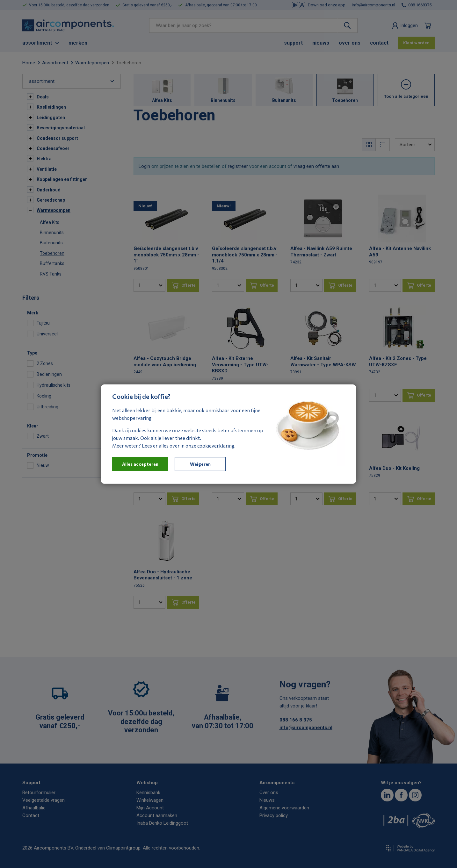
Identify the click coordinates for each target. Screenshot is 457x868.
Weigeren (200, 464)
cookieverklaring (216, 445)
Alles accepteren (140, 464)
